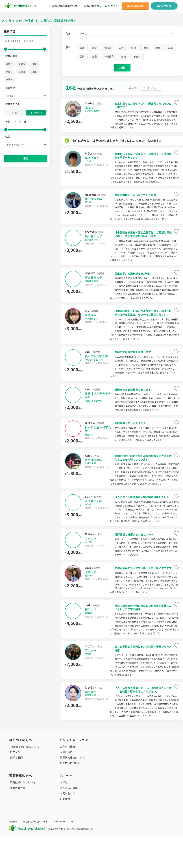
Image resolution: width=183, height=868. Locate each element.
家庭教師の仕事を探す (63, 6)
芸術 (82, 56)
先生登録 (164, 6)
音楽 (94, 56)
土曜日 (34, 72)
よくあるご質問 (68, 819)
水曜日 (34, 64)
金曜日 (22, 72)
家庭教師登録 (17, 819)
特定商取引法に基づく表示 (38, 853)
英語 (82, 48)
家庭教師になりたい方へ (23, 814)
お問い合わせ (67, 825)
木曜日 (9, 72)
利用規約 (14, 853)
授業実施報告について (72, 789)
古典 (121, 48)
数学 (94, 48)
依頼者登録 (135, 6)
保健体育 (109, 56)
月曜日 (9, 64)
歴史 (158, 48)
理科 (134, 48)
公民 (170, 48)
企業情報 (64, 830)
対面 (15, 113)
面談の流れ (65, 783)
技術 (124, 56)
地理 (146, 48)
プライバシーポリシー (68, 853)
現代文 (108, 48)
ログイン (112, 6)
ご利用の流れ (67, 778)
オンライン (36, 113)
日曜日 (9, 79)
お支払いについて (69, 794)
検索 (25, 158)
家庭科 (137, 56)
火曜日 (22, 64)
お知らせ (64, 814)
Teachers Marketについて (24, 778)
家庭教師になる (91, 6)
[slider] (6, 49)
